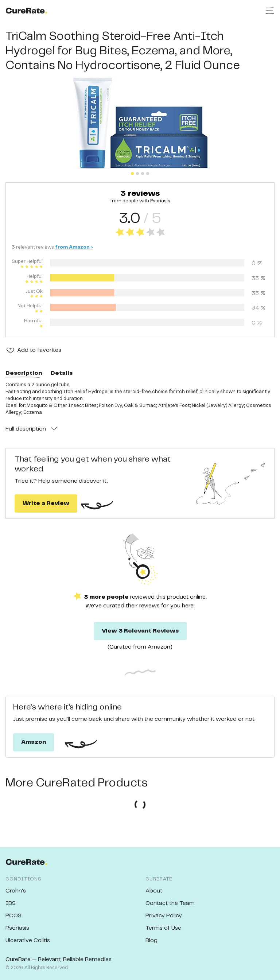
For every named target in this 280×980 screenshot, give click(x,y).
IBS (11, 903)
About (154, 891)
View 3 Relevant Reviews (140, 631)
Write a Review (46, 503)
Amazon (34, 742)
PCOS (13, 916)
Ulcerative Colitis (28, 940)
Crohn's (16, 891)
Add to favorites (39, 350)
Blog (151, 940)
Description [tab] (24, 373)
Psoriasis (17, 928)
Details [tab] (62, 373)
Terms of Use (163, 928)
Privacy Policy (164, 916)
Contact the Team (170, 903)
